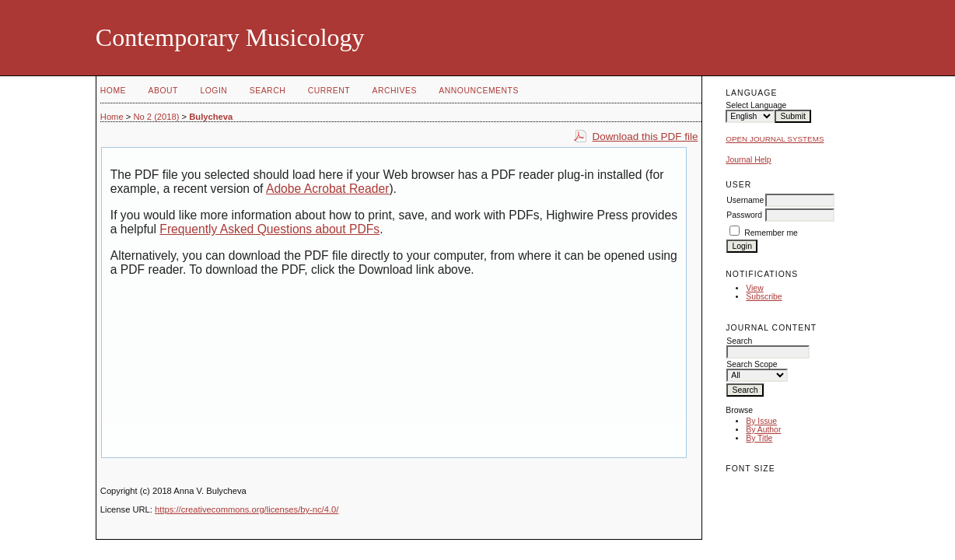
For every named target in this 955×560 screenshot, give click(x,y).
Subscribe (764, 297)
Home (113, 91)
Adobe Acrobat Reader (327, 189)
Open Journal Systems (775, 139)
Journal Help (748, 160)
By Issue (761, 421)
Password (744, 215)
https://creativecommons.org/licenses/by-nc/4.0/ (247, 509)
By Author (763, 430)
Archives (395, 91)
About (163, 91)
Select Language (756, 105)
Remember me (771, 233)
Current (329, 91)
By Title (759, 438)
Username (745, 200)
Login (213, 91)
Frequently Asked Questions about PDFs (269, 229)
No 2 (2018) (156, 117)
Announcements (479, 91)
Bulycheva (211, 117)
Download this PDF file (645, 136)
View (754, 288)
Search (268, 91)
